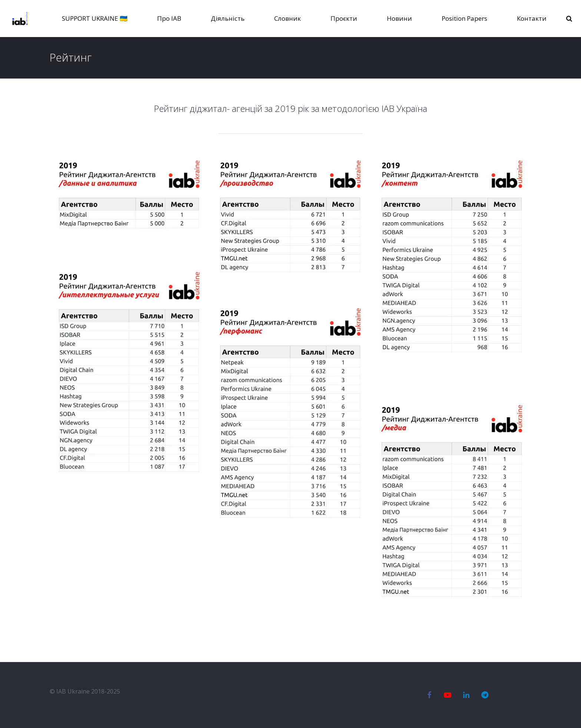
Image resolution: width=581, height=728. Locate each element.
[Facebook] (429, 695)
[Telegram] (485, 695)
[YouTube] (448, 695)
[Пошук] (571, 19)
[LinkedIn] (466, 695)
